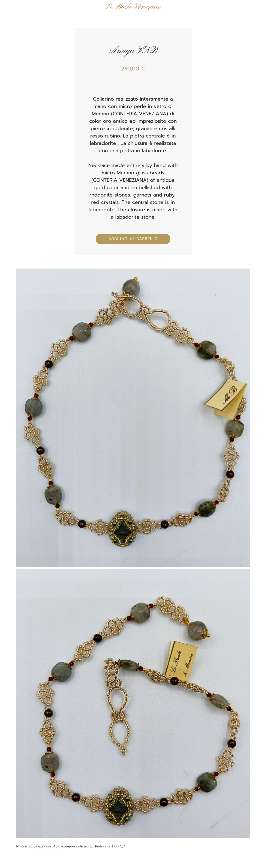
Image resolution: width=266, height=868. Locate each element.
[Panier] (254, 7)
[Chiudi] (7, 7)
